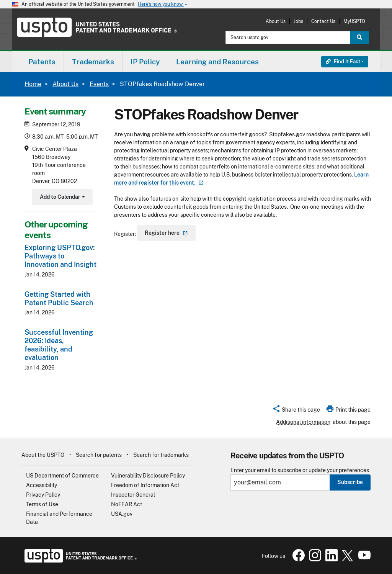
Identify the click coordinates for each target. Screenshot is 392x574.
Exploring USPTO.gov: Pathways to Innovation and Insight (60, 256)
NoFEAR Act (127, 504)
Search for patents (99, 455)
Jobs (298, 21)
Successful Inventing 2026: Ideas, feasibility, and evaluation (59, 345)
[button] (296, 411)
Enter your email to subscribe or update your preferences (300, 470)
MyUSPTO (354, 21)
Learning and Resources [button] (217, 62)
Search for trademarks (161, 455)
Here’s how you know (163, 4)
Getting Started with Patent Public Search (59, 298)
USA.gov (122, 514)
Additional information (303, 422)
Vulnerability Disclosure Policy (148, 476)
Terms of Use (42, 504)
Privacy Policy (43, 495)
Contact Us (323, 21)
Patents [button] (42, 62)
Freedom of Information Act (145, 485)
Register (166, 233)
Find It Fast (343, 61)
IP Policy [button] (145, 62)
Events (99, 84)
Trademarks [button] (93, 62)
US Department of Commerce (62, 476)
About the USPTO (43, 455)
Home (33, 84)
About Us (276, 21)
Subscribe (350, 482)
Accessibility (42, 485)
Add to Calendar (61, 198)
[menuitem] (42, 61)
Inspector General (133, 495)
